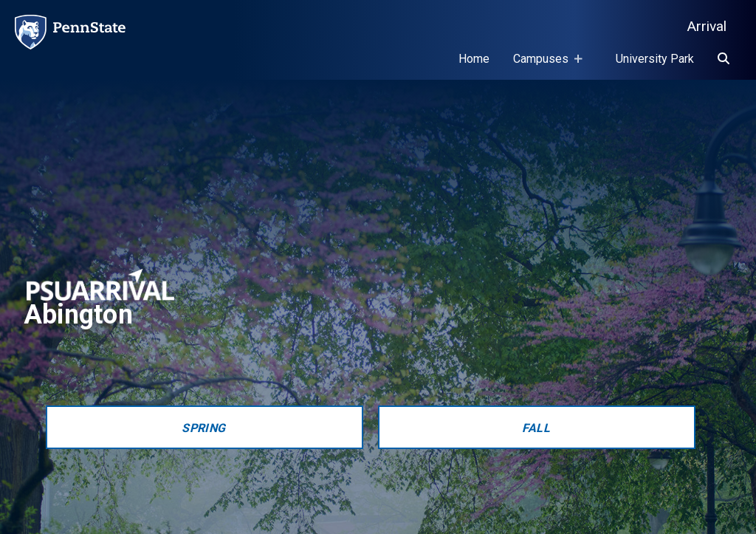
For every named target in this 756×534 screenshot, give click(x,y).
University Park (655, 59)
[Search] (724, 59)
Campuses (544, 66)
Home (474, 59)
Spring (203, 428)
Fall (536, 428)
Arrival (707, 26)
